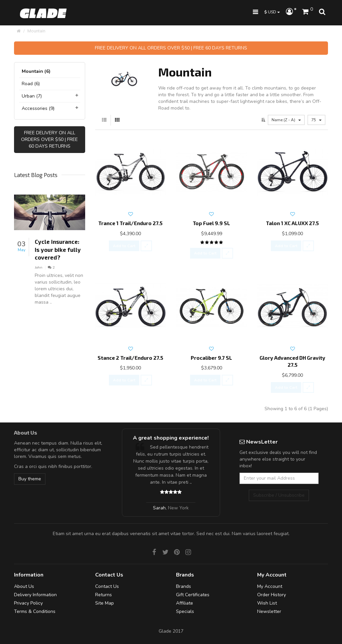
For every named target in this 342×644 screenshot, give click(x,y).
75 (316, 120)
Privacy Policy (28, 603)
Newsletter (269, 611)
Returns (104, 595)
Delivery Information (35, 595)
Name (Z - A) (286, 120)
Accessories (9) (38, 108)
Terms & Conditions (35, 611)
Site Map (105, 603)
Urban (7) (32, 96)
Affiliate (185, 603)
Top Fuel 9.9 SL (211, 223)
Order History (272, 595)
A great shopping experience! (171, 438)
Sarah (159, 508)
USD (272, 12)
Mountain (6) (36, 71)
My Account (270, 586)
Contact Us (107, 586)
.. (191, 482)
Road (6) (31, 84)
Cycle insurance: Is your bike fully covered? (58, 249)
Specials (185, 611)
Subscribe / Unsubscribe (279, 495)
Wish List (267, 603)
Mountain (36, 31)
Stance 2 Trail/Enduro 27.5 (130, 358)
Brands (184, 586)
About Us (24, 586)
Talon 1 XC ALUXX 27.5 (292, 223)
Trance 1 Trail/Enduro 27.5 (130, 223)
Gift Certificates (193, 595)
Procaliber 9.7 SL (211, 358)
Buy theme (30, 479)
